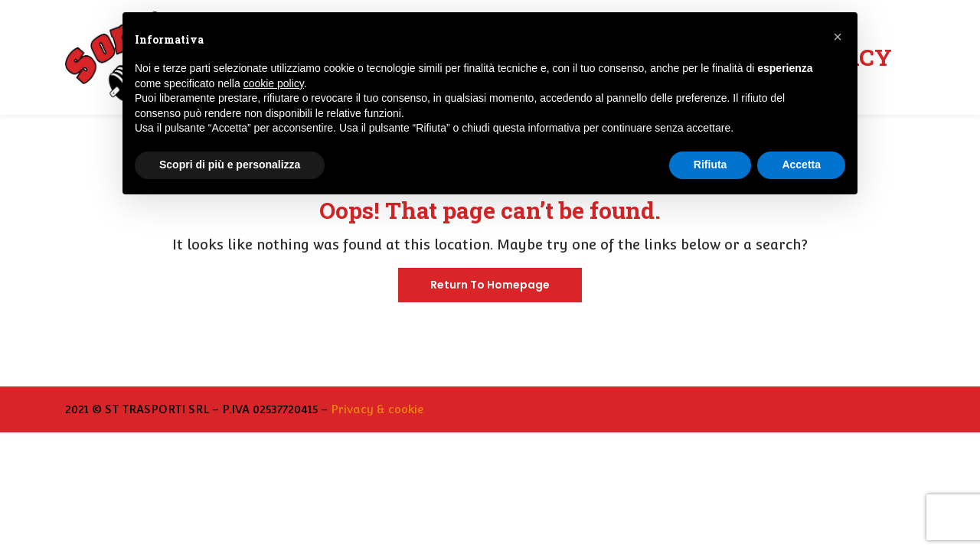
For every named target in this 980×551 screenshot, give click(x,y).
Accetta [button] (801, 165)
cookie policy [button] (274, 83)
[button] (838, 37)
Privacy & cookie (377, 409)
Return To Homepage (490, 285)
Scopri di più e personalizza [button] (230, 165)
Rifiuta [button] (710, 165)
